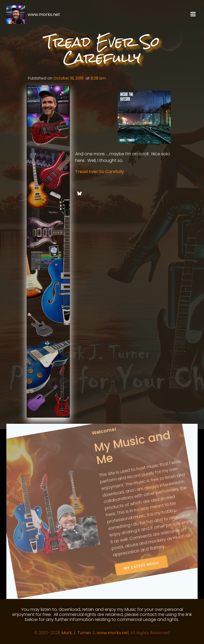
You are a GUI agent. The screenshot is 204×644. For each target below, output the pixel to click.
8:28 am (98, 78)
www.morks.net (113, 633)
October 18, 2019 (68, 78)
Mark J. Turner (76, 633)
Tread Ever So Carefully (100, 172)
